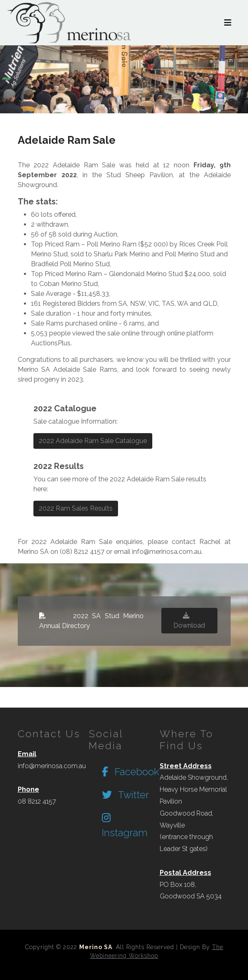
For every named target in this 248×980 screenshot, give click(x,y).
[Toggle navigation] (228, 23)
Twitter (125, 795)
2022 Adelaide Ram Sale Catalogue (93, 441)
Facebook (130, 772)
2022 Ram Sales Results (76, 508)
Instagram (125, 826)
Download (189, 620)
